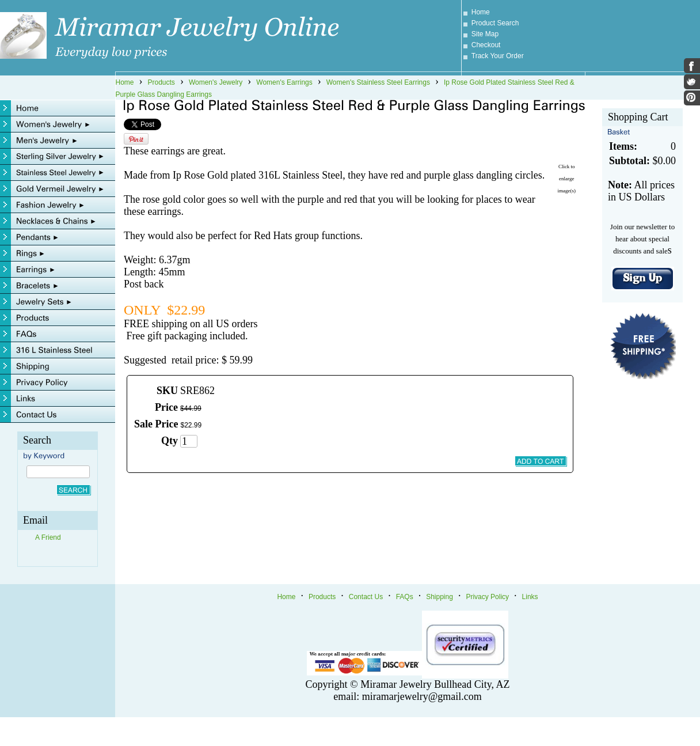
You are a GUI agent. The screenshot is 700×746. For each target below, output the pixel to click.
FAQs (405, 597)
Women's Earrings (284, 82)
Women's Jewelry (216, 82)
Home (481, 12)
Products (161, 82)
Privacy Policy (487, 597)
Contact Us (366, 597)
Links (530, 597)
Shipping (440, 597)
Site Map (485, 34)
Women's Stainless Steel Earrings (378, 82)
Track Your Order (498, 56)
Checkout (486, 45)
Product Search (495, 23)
